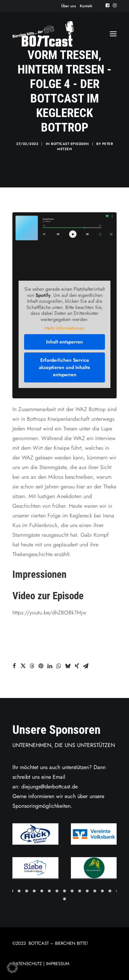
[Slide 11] (87, 891)
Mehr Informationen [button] (64, 328)
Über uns (69, 6)
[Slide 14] (110, 891)
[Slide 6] (50, 891)
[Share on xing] (77, 666)
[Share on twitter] (23, 666)
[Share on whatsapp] (59, 666)
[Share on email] (86, 666)
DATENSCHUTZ (27, 964)
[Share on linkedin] (50, 666)
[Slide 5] (42, 891)
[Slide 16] (65, 899)
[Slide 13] (103, 891)
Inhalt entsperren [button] (64, 342)
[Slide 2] (19, 891)
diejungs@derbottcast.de (50, 787)
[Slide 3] (27, 891)
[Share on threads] (32, 666)
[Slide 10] (80, 891)
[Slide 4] (34, 891)
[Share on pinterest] (41, 666)
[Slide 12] (95, 891)
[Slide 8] (65, 891)
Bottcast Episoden (70, 144)
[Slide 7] (57, 891)
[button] (107, 5)
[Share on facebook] (14, 666)
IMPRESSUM (58, 964)
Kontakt (86, 6)
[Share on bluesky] (68, 666)
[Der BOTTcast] (43, 34)
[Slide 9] (72, 891)
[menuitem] (69, 6)
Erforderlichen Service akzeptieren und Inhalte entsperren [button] (64, 367)
